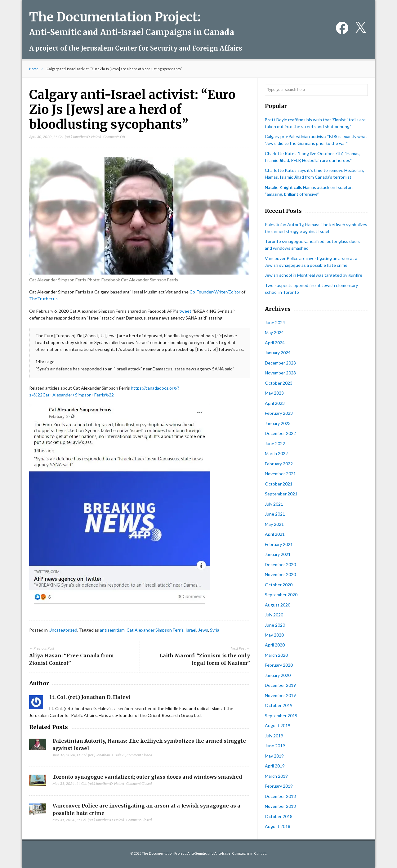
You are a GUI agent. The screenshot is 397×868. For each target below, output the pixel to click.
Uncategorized (63, 630)
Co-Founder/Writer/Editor (215, 292)
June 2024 (275, 322)
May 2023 (274, 393)
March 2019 (276, 776)
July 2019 (274, 736)
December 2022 (280, 433)
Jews (203, 630)
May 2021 (274, 524)
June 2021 (275, 514)
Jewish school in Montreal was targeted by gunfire (314, 275)
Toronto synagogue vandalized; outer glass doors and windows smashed (147, 777)
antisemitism (112, 630)
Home (34, 69)
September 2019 (281, 716)
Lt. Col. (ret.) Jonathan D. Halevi (77, 137)
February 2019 (279, 786)
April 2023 (275, 403)
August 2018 (278, 826)
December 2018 (280, 796)
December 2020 (280, 564)
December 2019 (280, 685)
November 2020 (280, 574)
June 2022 (275, 443)
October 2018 (279, 816)
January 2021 (278, 554)
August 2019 (278, 725)
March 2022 (276, 453)
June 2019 (275, 746)
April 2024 (275, 343)
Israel (191, 630)
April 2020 (275, 645)
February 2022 (279, 464)
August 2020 (278, 605)
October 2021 (279, 484)
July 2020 (274, 615)
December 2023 (280, 363)
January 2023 (278, 423)
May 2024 (274, 332)
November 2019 (280, 695)
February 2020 (279, 665)
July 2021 (274, 504)
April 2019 (275, 766)
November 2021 (280, 474)
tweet (185, 311)
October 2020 (279, 585)
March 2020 (276, 655)
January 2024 (278, 353)
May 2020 (274, 635)
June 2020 (275, 625)
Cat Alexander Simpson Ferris (155, 630)
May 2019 (274, 756)
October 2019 (279, 705)
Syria (215, 630)
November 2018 (280, 806)
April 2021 (275, 534)
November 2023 (280, 373)
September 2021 (281, 494)
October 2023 (279, 383)
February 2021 (279, 544)
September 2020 (281, 595)
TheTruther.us (43, 299)
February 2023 (279, 413)
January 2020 (278, 675)
